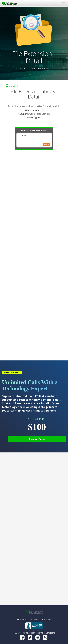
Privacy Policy (28, 633)
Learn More (37, 439)
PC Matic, (29, 620)
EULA (17, 633)
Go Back (12, 86)
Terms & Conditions (46, 633)
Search (47, 144)
